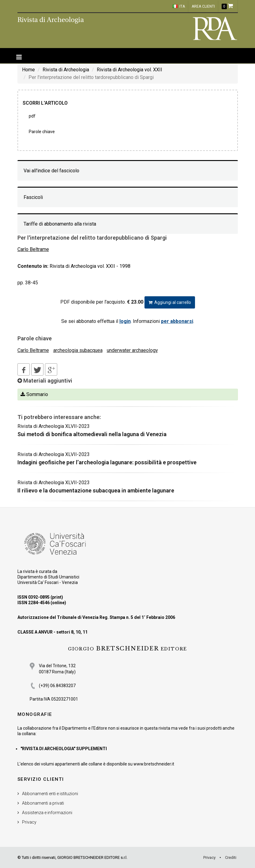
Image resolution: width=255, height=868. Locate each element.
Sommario (34, 394)
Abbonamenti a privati (43, 803)
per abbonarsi (177, 321)
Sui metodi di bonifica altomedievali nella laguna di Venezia (92, 434)
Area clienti (203, 6)
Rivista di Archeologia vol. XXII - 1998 (90, 266)
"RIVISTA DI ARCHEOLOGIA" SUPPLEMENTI (64, 749)
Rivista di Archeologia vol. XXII (129, 70)
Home (28, 70)
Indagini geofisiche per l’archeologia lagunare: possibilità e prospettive (107, 462)
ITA (179, 6)
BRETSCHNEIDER (127, 649)
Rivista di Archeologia (66, 70)
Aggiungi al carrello (170, 302)
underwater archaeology (132, 350)
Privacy (29, 822)
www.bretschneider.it (154, 764)
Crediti (231, 857)
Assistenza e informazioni (47, 813)
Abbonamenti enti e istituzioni (50, 794)
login (125, 321)
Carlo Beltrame (33, 350)
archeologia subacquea (78, 350)
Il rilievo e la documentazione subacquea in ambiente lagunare (96, 490)
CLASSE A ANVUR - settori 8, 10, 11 (52, 632)
